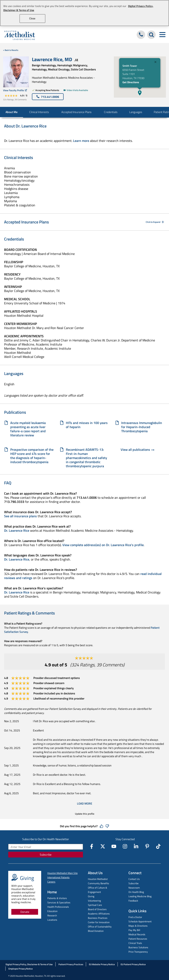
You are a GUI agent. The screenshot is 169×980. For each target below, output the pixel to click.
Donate (25, 912)
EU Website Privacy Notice (102, 964)
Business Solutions (138, 947)
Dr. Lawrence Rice (17, 530)
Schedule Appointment (140, 921)
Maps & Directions (138, 926)
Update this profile (85, 814)
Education (52, 911)
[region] (84, 13)
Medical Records (137, 934)
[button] (140, 93)
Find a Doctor (135, 917)
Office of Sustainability (100, 927)
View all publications (138, 450)
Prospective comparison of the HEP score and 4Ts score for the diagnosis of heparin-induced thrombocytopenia (32, 456)
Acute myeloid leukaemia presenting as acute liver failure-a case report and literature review (28, 429)
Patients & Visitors (57, 898)
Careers (51, 882)
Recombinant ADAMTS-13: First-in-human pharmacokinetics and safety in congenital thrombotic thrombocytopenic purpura (86, 458)
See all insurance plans (20, 516)
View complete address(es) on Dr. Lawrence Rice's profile (103, 545)
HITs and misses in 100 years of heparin (87, 425)
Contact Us (134, 879)
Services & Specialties (59, 902)
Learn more (81, 141)
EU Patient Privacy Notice (133, 964)
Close (32, 18)
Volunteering (94, 901)
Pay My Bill (134, 930)
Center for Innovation (99, 922)
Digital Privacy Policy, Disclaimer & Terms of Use (29, 964)
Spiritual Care (95, 905)
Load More (85, 804)
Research (52, 915)
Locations (52, 920)
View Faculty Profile (15, 90)
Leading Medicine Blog (140, 896)
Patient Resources (138, 939)
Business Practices (98, 918)
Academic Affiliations (99, 914)
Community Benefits (98, 883)
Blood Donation (96, 931)
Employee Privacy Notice (21, 969)
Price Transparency (138, 952)
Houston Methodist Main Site (62, 873)
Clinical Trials (135, 943)
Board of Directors (97, 909)
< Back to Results (11, 50)
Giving (91, 896)
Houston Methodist (98, 879)
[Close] (155, 62)
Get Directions (131, 82)
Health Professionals (58, 907)
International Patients (58, 877)
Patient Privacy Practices (71, 964)
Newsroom (134, 888)
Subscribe (46, 854)
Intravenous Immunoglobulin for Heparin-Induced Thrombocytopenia (142, 427)
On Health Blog (136, 892)
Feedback (133, 901)
